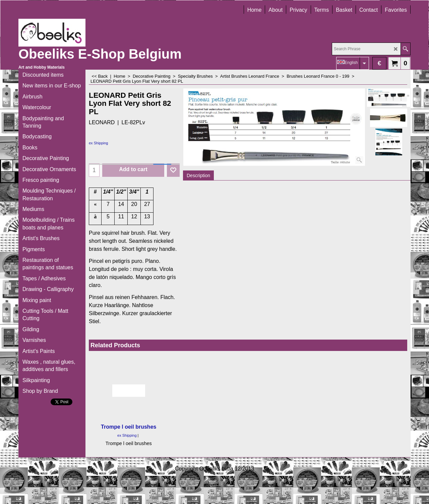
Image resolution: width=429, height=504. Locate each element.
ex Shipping (99, 143)
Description (198, 175)
